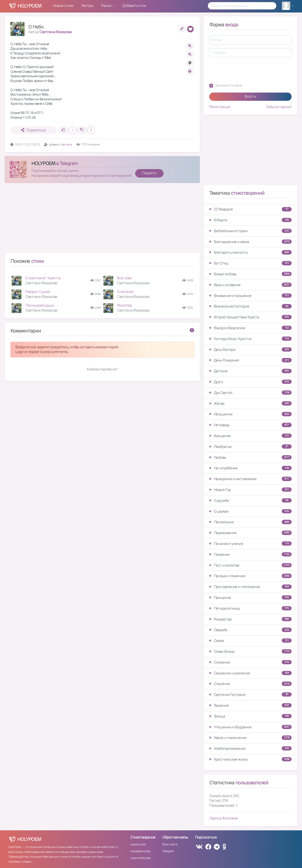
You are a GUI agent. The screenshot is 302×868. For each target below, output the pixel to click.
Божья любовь (250, 274)
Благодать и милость (250, 252)
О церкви (250, 511)
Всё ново (124, 278)
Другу (250, 382)
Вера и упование (250, 285)
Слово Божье (250, 651)
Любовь (250, 457)
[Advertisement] (102, 220)
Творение (250, 705)
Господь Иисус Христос (250, 339)
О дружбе (250, 501)
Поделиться (33, 130)
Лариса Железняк (224, 818)
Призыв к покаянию (250, 576)
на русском (138, 844)
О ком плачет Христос (43, 278)
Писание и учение (250, 544)
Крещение (250, 436)
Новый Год (250, 490)
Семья (250, 641)
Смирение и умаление (250, 673)
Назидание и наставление (250, 479)
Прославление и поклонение (250, 587)
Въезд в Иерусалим (250, 328)
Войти (250, 96)
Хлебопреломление (250, 748)
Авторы (87, 6)
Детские (250, 371)
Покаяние (250, 554)
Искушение (250, 414)
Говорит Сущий (38, 292)
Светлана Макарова (55, 32)
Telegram (168, 851)
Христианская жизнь (250, 759)
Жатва (250, 404)
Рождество (250, 619)
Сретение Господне (250, 695)
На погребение (250, 468)
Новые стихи (63, 6)
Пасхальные (250, 522)
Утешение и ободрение (250, 727)
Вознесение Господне (250, 306)
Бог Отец (250, 263)
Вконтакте (170, 844)
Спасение (125, 292)
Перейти (149, 173)
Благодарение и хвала (250, 242)
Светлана (66, 144)
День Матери (250, 350)
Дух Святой (250, 393)
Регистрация (220, 107)
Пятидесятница (250, 608)
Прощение (250, 598)
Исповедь (250, 425)
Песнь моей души (40, 305)
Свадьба (250, 630)
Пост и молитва (250, 565)
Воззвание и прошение (250, 296)
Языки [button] (106, 6)
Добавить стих (134, 6)
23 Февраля (250, 209)
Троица (250, 716)
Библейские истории (250, 231)
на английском (141, 858)
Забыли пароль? (279, 107)
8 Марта (250, 220)
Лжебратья (250, 447)
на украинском (140, 851)
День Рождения (250, 360)
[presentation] (245, 70)
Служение (250, 662)
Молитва (124, 305)
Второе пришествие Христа (250, 317)
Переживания (250, 533)
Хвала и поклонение (250, 738)
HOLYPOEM (43, 163)
